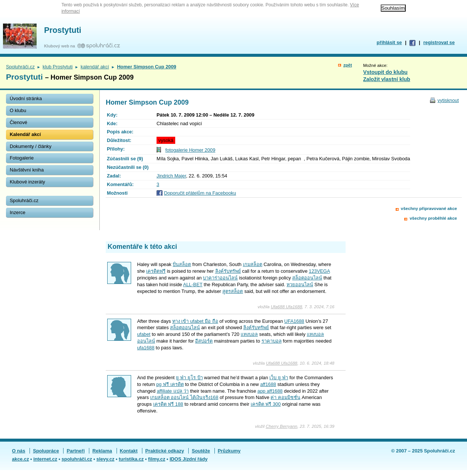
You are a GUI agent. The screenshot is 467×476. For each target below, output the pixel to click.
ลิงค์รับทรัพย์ (228, 271)
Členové (18, 122)
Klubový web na (61, 46)
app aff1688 (270, 391)
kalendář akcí (95, 67)
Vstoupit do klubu (385, 72)
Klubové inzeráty (27, 182)
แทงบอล (249, 334)
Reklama (102, 451)
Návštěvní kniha (27, 170)
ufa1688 (146, 348)
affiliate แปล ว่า (173, 391)
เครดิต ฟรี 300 (266, 404)
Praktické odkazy (165, 451)
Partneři (75, 451)
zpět (348, 65)
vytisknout (448, 100)
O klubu (18, 110)
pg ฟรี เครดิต (170, 384)
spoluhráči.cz (77, 459)
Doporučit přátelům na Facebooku (200, 193)
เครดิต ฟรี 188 (168, 404)
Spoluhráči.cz (20, 67)
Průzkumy (229, 451)
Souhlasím (393, 8)
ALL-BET (193, 285)
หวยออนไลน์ (300, 285)
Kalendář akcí (25, 134)
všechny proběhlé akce (433, 218)
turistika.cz (131, 459)
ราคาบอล (272, 341)
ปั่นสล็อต (182, 264)
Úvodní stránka (26, 98)
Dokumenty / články (31, 146)
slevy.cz (105, 459)
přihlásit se (389, 42)
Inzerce (18, 212)
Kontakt (129, 451)
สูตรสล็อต (233, 291)
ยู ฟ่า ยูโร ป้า (189, 378)
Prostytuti (63, 30)
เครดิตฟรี (156, 271)
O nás (19, 451)
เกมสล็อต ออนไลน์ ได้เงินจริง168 (184, 397)
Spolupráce (46, 451)
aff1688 (268, 384)
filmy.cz (157, 459)
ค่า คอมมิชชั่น (285, 397)
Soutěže (201, 451)
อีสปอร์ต (204, 341)
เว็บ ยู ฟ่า (279, 378)
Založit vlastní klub (387, 79)
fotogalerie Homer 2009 (191, 150)
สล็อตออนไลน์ (307, 278)
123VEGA (319, 271)
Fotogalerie (22, 158)
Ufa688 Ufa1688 (287, 307)
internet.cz (45, 459)
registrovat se (439, 42)
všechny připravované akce (429, 208)
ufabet (144, 334)
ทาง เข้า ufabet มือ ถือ (195, 321)
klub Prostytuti (58, 67)
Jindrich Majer (171, 176)
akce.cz (21, 459)
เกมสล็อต (253, 264)
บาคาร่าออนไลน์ (220, 278)
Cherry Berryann (281, 426)
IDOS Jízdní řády (189, 459)
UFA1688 (294, 321)
